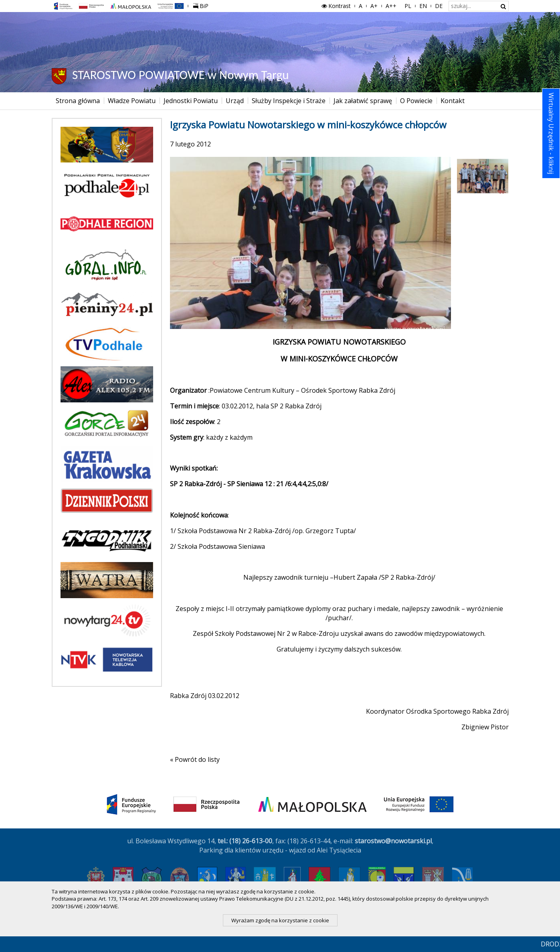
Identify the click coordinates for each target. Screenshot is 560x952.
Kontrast (336, 6)
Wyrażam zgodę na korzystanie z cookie (280, 920)
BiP (202, 5)
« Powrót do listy (195, 759)
